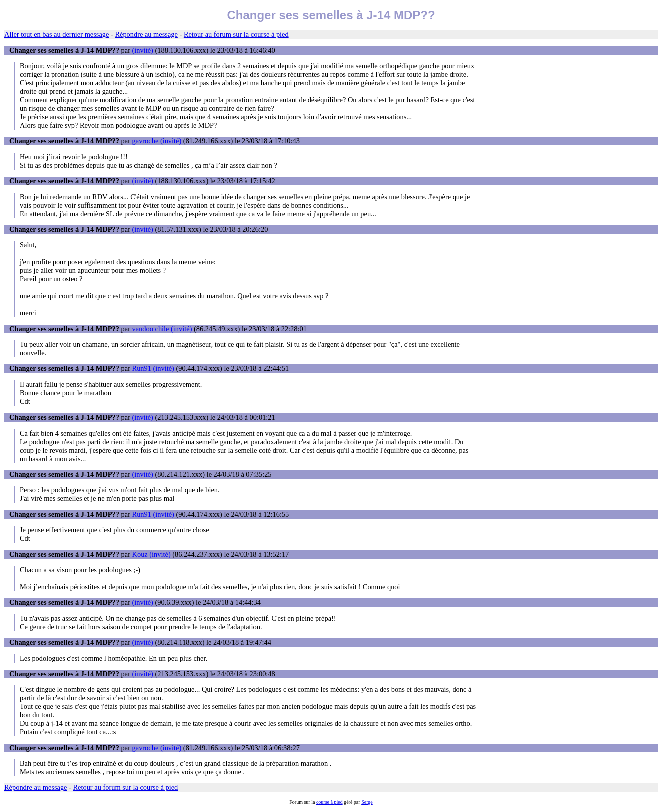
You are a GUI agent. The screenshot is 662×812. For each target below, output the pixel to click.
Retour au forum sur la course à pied (236, 34)
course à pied (329, 802)
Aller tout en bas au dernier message (56, 34)
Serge (367, 802)
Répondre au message (146, 34)
